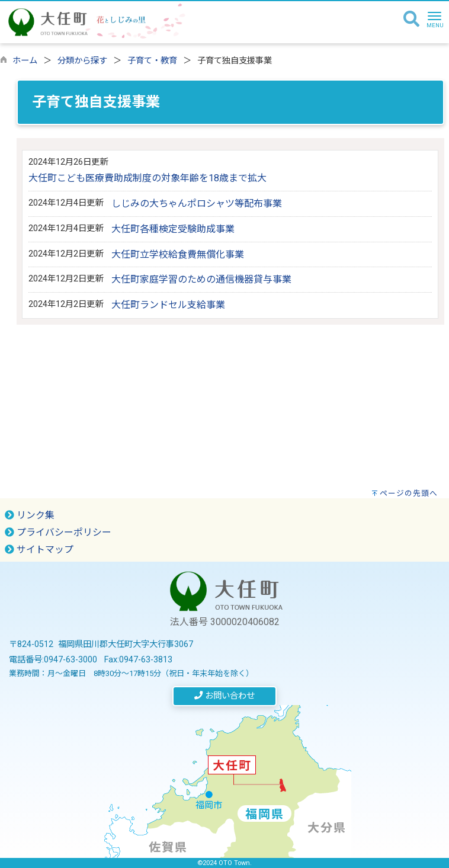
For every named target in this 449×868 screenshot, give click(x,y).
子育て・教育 (152, 61)
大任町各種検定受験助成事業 (173, 229)
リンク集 (30, 515)
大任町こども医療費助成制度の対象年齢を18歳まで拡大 (147, 178)
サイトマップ (39, 550)
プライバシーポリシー (58, 532)
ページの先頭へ (409, 493)
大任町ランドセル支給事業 (168, 305)
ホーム (25, 61)
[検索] (411, 20)
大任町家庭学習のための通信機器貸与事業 (201, 279)
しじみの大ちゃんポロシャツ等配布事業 (197, 204)
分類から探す (82, 61)
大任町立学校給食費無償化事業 (178, 254)
